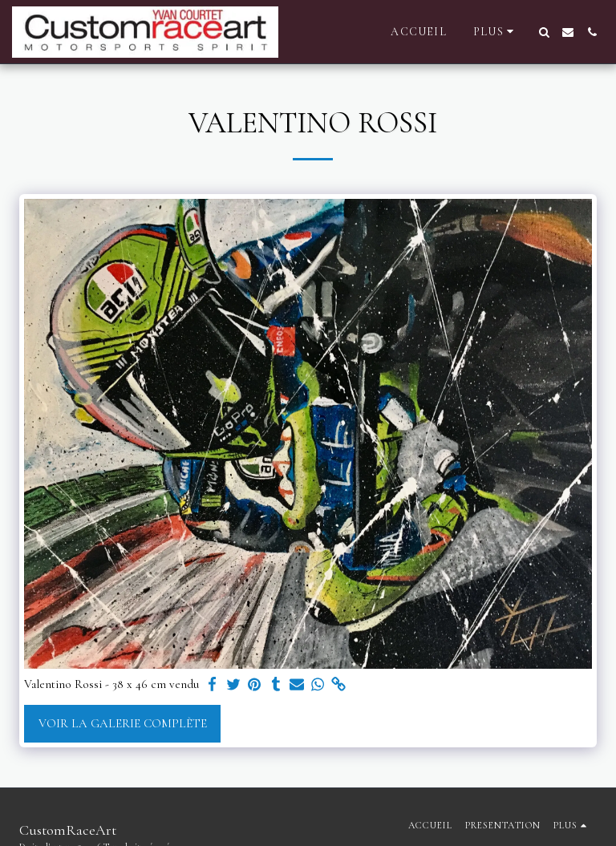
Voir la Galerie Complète (123, 723)
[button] (544, 32)
